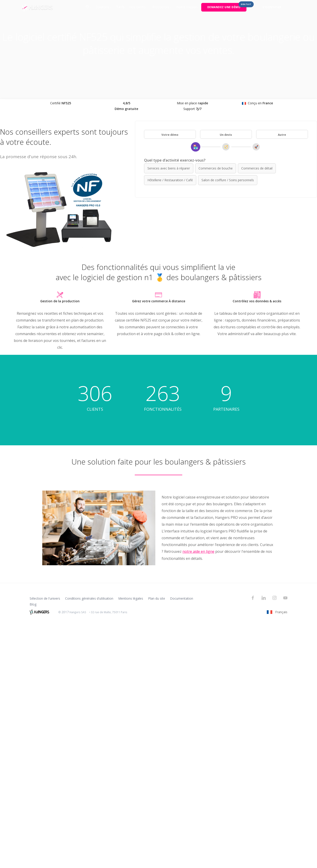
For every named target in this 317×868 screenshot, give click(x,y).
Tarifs (120, 7)
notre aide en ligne (198, 551)
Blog (33, 604)
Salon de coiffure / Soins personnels (228, 180)
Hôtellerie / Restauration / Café (170, 180)
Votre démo (170, 135)
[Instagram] (274, 598)
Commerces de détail (257, 168)
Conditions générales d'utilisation (89, 598)
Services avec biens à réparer (169, 168)
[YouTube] (285, 598)
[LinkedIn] (264, 598)
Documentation (182, 598)
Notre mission (187, 7)
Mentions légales (131, 598)
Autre (282, 135)
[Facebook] (253, 598)
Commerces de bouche (216, 168)
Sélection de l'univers (45, 598)
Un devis (226, 135)
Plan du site (157, 598)
